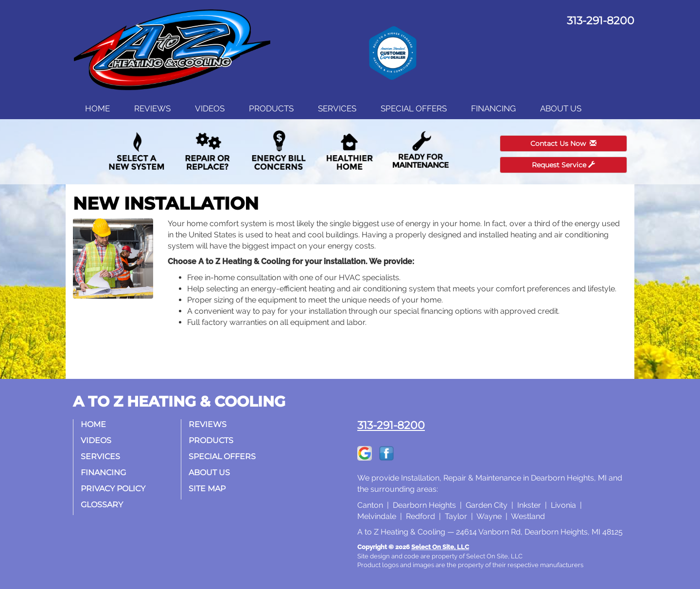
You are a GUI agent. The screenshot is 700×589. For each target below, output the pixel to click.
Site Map (207, 489)
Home (97, 108)
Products (271, 108)
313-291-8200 (391, 425)
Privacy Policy (113, 489)
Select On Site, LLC (440, 547)
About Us (561, 108)
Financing (493, 108)
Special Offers (414, 108)
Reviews (152, 108)
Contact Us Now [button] (563, 143)
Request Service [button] (563, 165)
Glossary (102, 505)
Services (337, 108)
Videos (210, 108)
